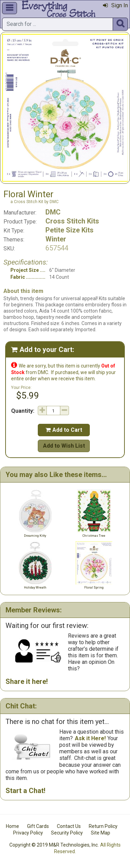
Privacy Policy (28, 833)
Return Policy (103, 826)
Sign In (115, 5)
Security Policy (67, 833)
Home (12, 826)
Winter (56, 239)
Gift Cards (38, 826)
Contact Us (69, 826)
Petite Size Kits (70, 230)
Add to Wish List (64, 446)
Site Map (101, 833)
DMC (53, 212)
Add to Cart (64, 430)
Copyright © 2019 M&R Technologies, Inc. (54, 845)
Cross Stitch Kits (72, 221)
